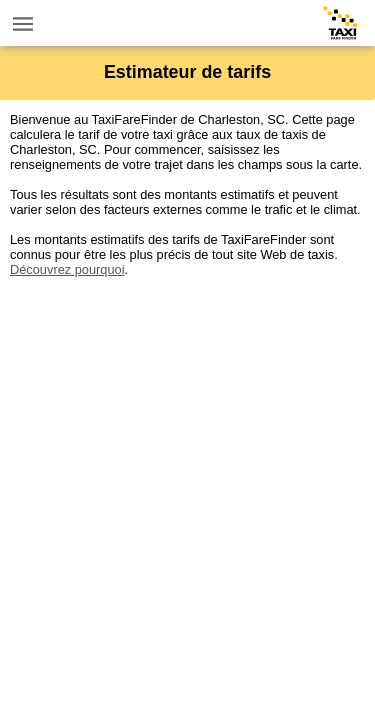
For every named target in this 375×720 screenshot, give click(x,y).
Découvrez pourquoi (67, 269)
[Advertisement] (187, 464)
